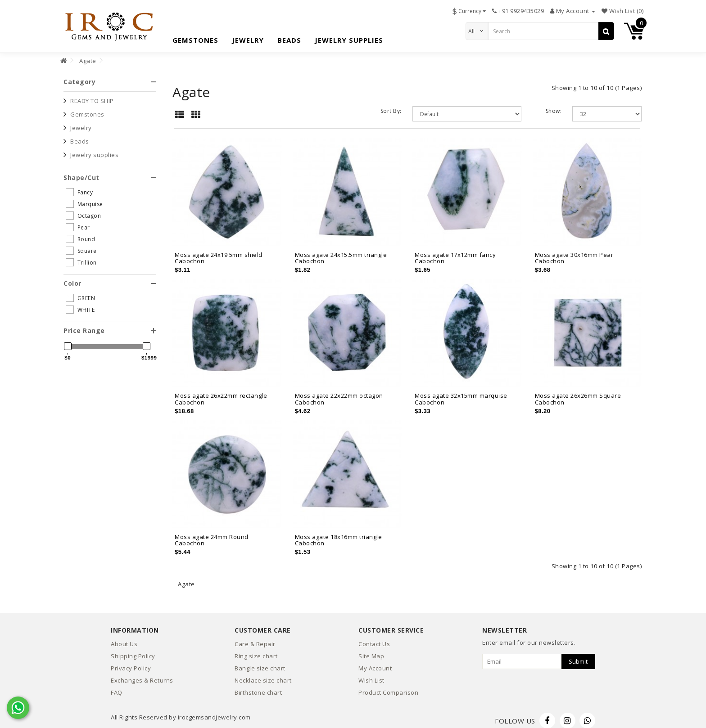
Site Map (371, 651)
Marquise (84, 198)
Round (80, 234)
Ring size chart (256, 651)
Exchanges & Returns (142, 675)
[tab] (110, 77)
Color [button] (110, 278)
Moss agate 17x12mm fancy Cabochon (455, 252)
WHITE (80, 305)
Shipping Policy (133, 651)
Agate (88, 56)
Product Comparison (388, 688)
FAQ (117, 688)
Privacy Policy (131, 663)
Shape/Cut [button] (110, 172)
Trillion (81, 257)
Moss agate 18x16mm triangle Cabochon (339, 535)
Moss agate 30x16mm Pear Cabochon (574, 252)
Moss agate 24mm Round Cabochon (212, 535)
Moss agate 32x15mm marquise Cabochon (461, 394)
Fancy (79, 187)
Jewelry (248, 38)
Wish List (371, 675)
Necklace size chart (263, 675)
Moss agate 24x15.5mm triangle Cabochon (341, 252)
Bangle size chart (260, 663)
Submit (578, 656)
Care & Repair (255, 639)
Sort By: (391, 106)
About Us (124, 639)
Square (81, 245)
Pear (78, 222)
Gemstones (195, 38)
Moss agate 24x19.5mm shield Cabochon (219, 252)
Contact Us (374, 639)
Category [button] (110, 77)
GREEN (80, 293)
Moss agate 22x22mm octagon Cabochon (339, 394)
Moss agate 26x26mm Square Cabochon (578, 394)
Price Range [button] (110, 326)
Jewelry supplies (349, 38)
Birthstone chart (258, 688)
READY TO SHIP (92, 95)
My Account (375, 663)
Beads (289, 38)
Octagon (83, 210)
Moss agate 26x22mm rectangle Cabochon (221, 394)
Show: (554, 106)
